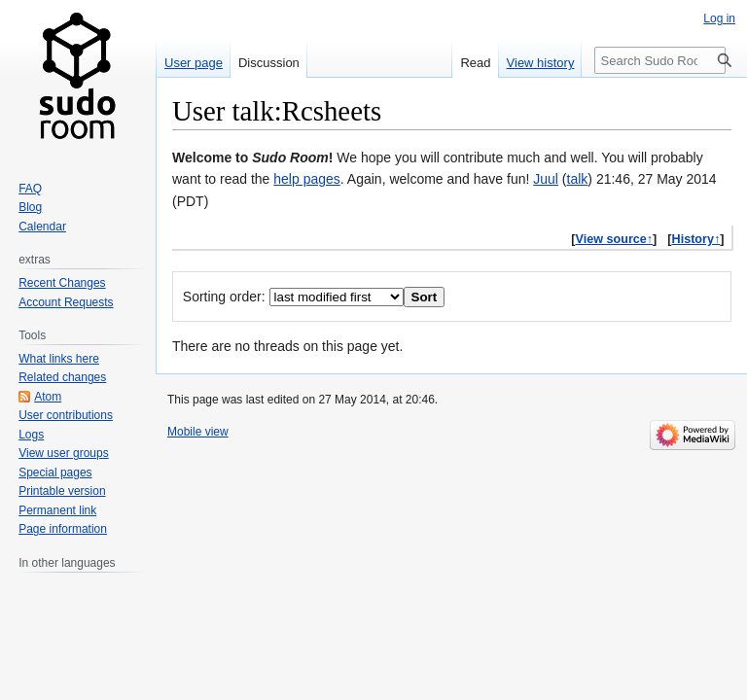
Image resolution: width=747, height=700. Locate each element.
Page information (63, 529)
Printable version (62, 491)
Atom (48, 397)
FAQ (30, 189)
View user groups (64, 453)
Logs (31, 435)
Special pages (55, 472)
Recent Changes (62, 283)
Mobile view (198, 432)
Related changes (62, 377)
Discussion (269, 63)
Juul (546, 179)
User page (194, 63)
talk (578, 179)
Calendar (42, 227)
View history (541, 63)
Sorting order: (224, 297)
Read (475, 63)
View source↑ (615, 239)
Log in (719, 18)
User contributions (66, 415)
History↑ (696, 239)
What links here (59, 359)
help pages (307, 179)
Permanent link (57, 510)
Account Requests (66, 302)
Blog (30, 207)
